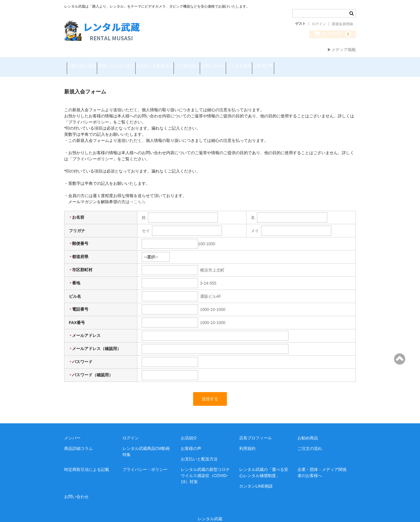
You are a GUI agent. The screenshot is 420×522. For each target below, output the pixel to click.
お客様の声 (328, 63)
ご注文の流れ (220, 63)
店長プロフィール (256, 431)
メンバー (72, 431)
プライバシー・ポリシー (145, 462)
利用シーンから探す (129, 63)
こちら (140, 194)
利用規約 (247, 441)
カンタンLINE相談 (256, 479)
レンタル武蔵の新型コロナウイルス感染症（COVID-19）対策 (205, 468)
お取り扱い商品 (85, 63)
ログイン (319, 24)
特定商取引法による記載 (87, 462)
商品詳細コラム (78, 441)
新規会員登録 (342, 24)
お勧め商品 (308, 431)
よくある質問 (293, 63)
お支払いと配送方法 (178, 63)
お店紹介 (189, 431)
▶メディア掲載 (342, 50)
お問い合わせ (257, 63)
